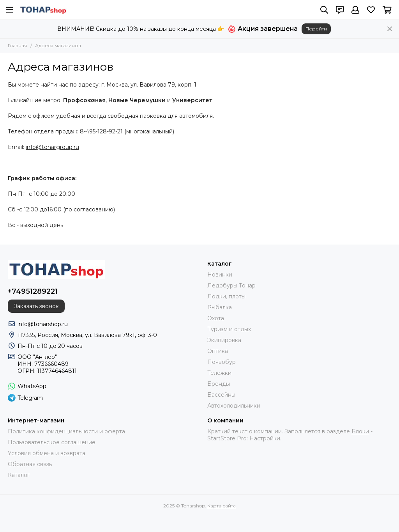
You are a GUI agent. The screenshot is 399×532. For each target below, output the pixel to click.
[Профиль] (355, 10)
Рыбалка (220, 307)
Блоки (360, 431)
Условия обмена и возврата (47, 453)
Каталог (19, 475)
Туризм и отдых (229, 329)
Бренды (219, 384)
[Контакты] (340, 10)
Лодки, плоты (226, 296)
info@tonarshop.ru (43, 324)
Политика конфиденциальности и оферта (66, 431)
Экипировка (224, 340)
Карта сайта (222, 506)
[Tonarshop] (43, 10)
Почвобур (222, 362)
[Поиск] (324, 10)
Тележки (219, 373)
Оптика (218, 351)
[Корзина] (387, 10)
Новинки (220, 275)
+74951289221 (33, 291)
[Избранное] (371, 10)
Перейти (316, 29)
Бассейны (221, 395)
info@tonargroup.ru (52, 147)
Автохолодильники (234, 406)
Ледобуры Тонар (231, 286)
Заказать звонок (36, 306)
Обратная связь (30, 464)
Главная (18, 45)
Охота (216, 318)
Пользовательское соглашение (52, 442)
